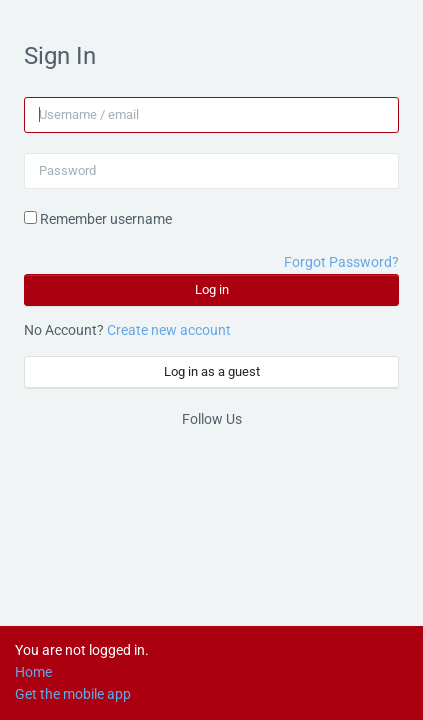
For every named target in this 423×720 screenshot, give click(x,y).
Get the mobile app (73, 694)
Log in (212, 289)
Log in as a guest (212, 371)
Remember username (106, 219)
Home (33, 672)
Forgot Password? (341, 262)
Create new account (169, 330)
